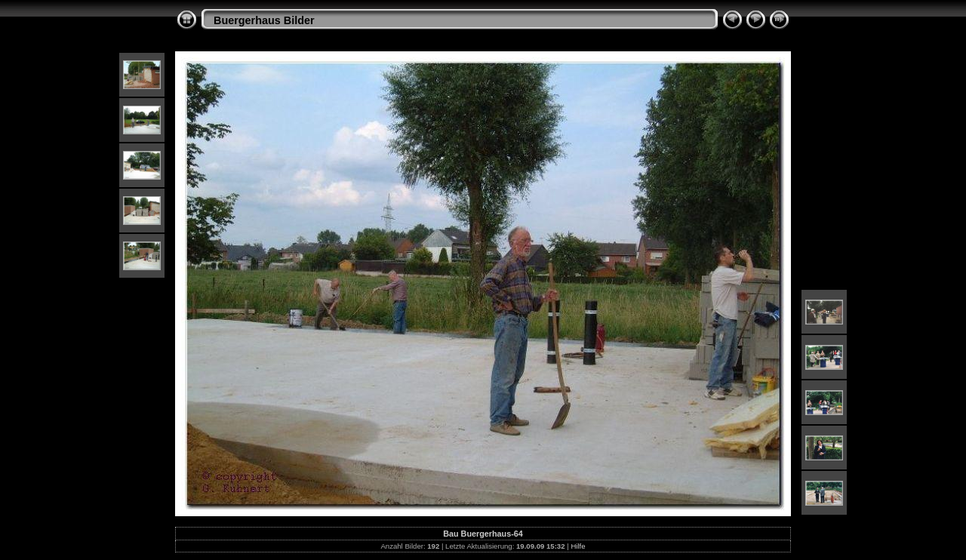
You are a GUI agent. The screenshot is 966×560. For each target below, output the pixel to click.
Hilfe (578, 546)
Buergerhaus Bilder (264, 20)
